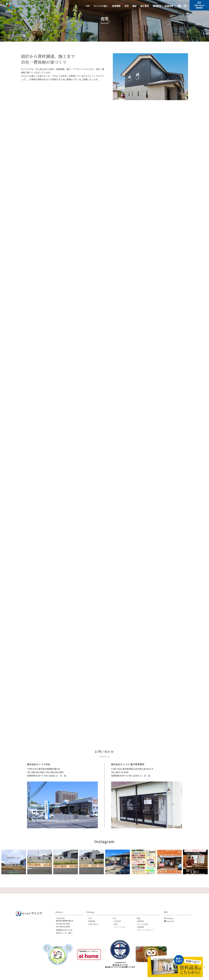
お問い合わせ (93, 924)
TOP (88, 6)
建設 (135, 6)
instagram (170, 918)
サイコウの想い (101, 6)
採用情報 (116, 6)
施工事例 (145, 6)
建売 (116, 924)
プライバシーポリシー (146, 929)
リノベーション (120, 926)
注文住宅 (117, 921)
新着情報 (169, 6)
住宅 (126, 6)
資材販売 (157, 6)
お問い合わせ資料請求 (199, 5)
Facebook (170, 921)
